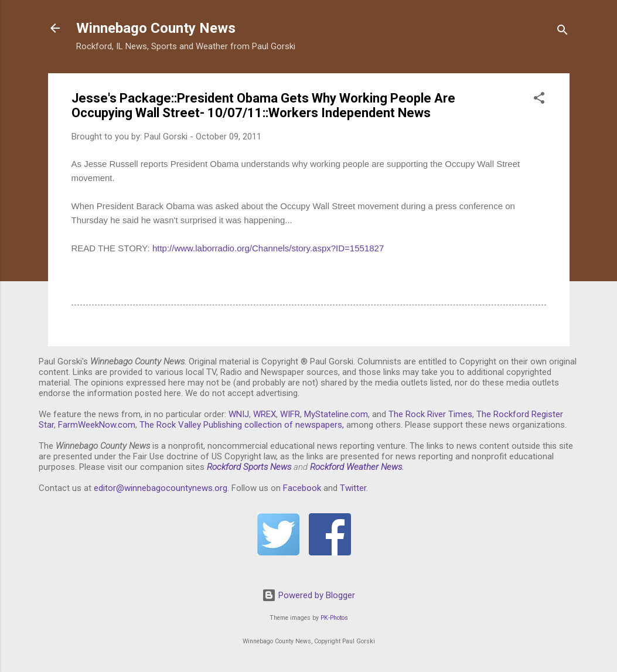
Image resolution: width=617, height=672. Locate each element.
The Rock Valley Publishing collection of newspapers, (242, 425)
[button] (539, 100)
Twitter (353, 488)
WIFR (290, 414)
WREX (265, 414)
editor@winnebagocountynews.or (158, 488)
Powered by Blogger (308, 595)
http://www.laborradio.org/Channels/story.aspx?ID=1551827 (268, 248)
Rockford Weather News (356, 467)
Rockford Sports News (249, 467)
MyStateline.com (336, 414)
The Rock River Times (430, 414)
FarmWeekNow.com (97, 425)
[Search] (563, 32)
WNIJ (239, 414)
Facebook (302, 488)
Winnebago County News (156, 28)
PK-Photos (334, 618)
